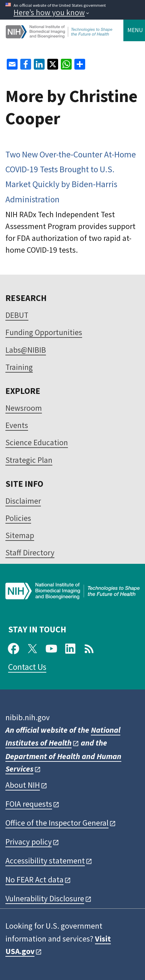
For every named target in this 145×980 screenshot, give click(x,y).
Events (17, 425)
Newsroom (24, 408)
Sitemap (20, 535)
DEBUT (17, 315)
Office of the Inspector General (57, 823)
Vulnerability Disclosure (45, 898)
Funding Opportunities (44, 332)
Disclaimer (23, 501)
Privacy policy (29, 842)
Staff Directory (30, 552)
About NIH (23, 785)
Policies (18, 518)
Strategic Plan (29, 460)
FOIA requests (29, 804)
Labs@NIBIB (26, 350)
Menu (135, 30)
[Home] (59, 36)
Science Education (37, 442)
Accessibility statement (45, 861)
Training (19, 367)
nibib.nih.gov (28, 717)
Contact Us (27, 667)
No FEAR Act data (34, 880)
